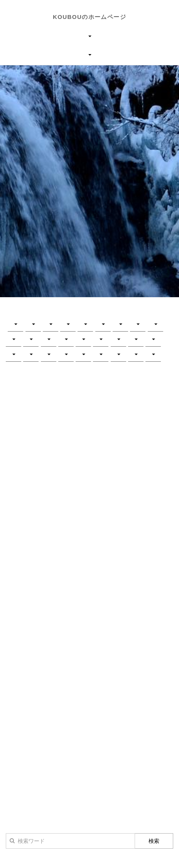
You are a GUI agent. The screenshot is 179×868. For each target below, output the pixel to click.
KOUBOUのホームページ (89, 17)
